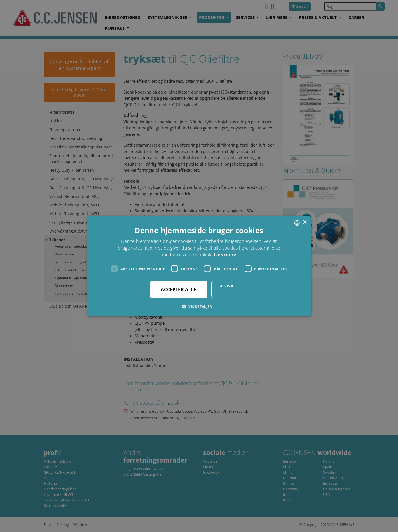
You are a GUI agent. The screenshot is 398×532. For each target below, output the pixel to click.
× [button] (305, 223)
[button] (199, 306)
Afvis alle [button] (230, 286)
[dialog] (199, 266)
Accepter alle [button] (179, 289)
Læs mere (225, 255)
